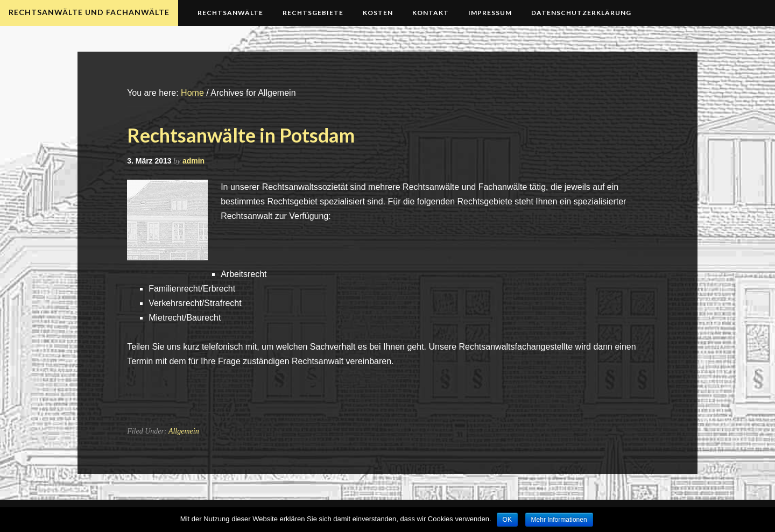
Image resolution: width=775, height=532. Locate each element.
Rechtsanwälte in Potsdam (241, 135)
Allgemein (184, 431)
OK (507, 520)
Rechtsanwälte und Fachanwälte (89, 12)
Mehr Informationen (559, 520)
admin (193, 161)
